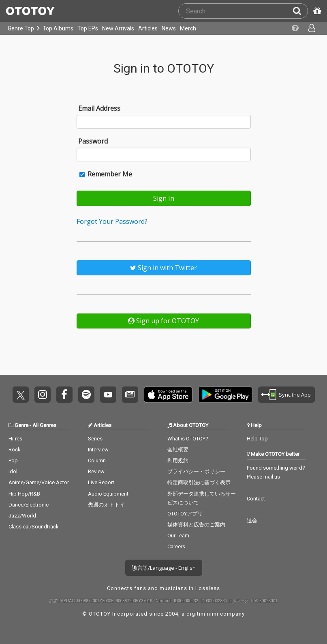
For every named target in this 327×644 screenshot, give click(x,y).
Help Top (257, 439)
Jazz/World (22, 516)
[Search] (300, 11)
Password (93, 141)
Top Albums (58, 28)
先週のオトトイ (106, 505)
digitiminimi (202, 614)
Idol (13, 471)
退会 (252, 521)
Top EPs (88, 28)
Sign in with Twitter (163, 268)
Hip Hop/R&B (24, 494)
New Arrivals (118, 28)
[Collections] (296, 28)
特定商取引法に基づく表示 (199, 482)
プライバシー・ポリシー (196, 471)
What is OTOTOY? (188, 439)
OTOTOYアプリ (185, 514)
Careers (176, 546)
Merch (188, 28)
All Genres (44, 425)
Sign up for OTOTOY (163, 321)
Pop (13, 460)
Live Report (101, 482)
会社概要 (178, 450)
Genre (21, 425)
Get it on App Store (168, 395)
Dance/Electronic (29, 505)
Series (95, 439)
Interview (98, 450)
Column (97, 460)
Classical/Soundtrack (34, 527)
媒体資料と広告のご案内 (196, 525)
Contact (256, 499)
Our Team (178, 536)
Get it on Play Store (225, 395)
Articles (148, 28)
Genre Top (21, 28)
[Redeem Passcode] (316, 11)
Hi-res (15, 439)
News (169, 28)
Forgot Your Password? (112, 221)
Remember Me (106, 174)
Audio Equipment (108, 494)
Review (96, 471)
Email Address (99, 108)
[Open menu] (313, 28)
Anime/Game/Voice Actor (39, 482)
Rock (15, 450)
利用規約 (178, 460)
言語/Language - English (164, 568)
